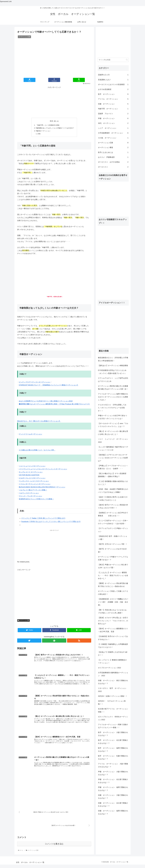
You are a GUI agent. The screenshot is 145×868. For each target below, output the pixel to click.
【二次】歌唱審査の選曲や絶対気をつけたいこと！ (113, 483)
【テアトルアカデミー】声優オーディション (113, 530)
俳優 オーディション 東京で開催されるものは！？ (113, 682)
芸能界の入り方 (113, 75)
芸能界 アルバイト (113, 114)
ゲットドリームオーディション (31, 434)
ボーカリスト (113, 167)
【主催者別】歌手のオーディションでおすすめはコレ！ (113, 638)
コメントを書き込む (54, 844)
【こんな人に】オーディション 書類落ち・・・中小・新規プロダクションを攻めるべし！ (113, 576)
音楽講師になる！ (113, 80)
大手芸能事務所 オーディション (113, 133)
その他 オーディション (113, 138)
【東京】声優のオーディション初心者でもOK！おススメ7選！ (113, 566)
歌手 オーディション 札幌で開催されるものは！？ (113, 757)
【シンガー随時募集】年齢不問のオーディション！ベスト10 (113, 448)
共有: (39, 134)
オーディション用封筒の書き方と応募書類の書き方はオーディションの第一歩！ (113, 388)
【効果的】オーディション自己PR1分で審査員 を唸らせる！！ (113, 514)
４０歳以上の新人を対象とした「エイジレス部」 (37, 450)
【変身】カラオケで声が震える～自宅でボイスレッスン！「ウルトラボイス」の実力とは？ (113, 621)
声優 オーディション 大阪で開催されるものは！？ (113, 773)
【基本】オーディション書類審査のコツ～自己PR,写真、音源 (113, 630)
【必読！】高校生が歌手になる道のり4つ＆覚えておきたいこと (113, 498)
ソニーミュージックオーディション (32, 466)
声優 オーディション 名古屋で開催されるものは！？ (113, 781)
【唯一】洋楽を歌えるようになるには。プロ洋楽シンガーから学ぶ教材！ (113, 611)
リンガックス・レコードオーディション (34, 481)
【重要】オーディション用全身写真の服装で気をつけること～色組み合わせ (113, 585)
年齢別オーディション (43, 131)
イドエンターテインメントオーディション (35, 484)
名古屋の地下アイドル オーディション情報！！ (113, 710)
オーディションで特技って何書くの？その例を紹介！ (113, 593)
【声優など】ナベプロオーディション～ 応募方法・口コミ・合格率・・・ (113, 467)
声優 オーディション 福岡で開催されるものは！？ (113, 789)
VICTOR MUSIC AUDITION (29, 475)
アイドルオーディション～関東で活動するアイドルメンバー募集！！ (113, 726)
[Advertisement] (54, 102)
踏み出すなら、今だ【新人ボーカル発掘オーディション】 (39, 422)
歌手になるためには (113, 152)
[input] (113, 60)
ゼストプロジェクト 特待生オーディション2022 (113, 718)
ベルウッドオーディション (29, 493)
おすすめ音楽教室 (113, 89)
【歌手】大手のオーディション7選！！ (113, 544)
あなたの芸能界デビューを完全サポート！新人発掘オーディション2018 (46, 401)
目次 (52, 121)
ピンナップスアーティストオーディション (35, 382)
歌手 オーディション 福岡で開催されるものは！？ (113, 750)
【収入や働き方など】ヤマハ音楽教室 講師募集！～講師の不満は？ (112, 475)
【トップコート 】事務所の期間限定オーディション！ (112, 661)
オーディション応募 (23, 621)
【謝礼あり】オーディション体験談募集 (113, 366)
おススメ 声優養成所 (113, 157)
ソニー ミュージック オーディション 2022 (113, 441)
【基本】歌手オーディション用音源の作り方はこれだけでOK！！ (113, 506)
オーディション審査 (113, 148)
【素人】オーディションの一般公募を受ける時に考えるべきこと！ (113, 433)
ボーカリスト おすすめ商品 (113, 162)
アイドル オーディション (113, 99)
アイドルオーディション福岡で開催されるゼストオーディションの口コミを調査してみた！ (113, 397)
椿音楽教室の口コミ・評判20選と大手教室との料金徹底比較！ (113, 359)
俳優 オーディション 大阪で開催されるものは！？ (113, 797)
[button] (127, 60)
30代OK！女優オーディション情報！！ (113, 696)
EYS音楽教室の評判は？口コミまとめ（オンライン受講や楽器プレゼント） (112, 372)
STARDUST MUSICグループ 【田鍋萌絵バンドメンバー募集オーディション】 (49, 386)
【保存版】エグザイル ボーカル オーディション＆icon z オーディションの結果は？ (113, 458)
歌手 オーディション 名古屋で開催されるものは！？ (113, 742)
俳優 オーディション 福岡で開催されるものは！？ (113, 812)
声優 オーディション (113, 118)
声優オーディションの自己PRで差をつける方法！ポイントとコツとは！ (112, 417)
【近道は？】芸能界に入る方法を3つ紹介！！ (113, 654)
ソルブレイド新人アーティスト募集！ (33, 490)
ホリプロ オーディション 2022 (109, 668)
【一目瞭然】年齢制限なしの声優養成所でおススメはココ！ (113, 646)
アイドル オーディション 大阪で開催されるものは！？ (113, 765)
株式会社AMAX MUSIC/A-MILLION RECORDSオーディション (42, 487)
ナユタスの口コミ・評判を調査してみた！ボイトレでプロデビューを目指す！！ (112, 408)
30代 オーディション (113, 123)
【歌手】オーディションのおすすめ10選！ (112, 550)
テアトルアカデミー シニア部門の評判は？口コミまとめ (113, 380)
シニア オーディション (113, 128)
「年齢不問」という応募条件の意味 (48, 125)
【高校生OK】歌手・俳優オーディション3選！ (113, 538)
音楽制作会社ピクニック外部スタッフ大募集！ (36, 499)
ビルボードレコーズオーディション (32, 478)
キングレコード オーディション (31, 472)
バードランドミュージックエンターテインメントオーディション (43, 469)
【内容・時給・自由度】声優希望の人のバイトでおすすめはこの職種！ (113, 491)
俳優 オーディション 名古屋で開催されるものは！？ (113, 805)
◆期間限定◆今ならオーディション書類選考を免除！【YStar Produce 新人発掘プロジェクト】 (54, 404)
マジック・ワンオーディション (31, 496)
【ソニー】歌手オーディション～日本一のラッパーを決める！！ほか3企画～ (113, 522)
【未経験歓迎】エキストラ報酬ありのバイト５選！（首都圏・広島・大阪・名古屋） (113, 602)
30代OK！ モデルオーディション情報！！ (112, 703)
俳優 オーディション (113, 104)
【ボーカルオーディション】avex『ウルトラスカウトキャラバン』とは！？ (113, 425)
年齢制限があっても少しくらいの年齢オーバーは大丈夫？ (55, 128)
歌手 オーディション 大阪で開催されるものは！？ (113, 734)
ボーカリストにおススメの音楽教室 (113, 84)
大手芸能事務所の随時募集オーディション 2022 (113, 674)
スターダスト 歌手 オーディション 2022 (113, 690)
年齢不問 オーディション (113, 109)
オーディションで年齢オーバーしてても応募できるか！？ (113, 558)
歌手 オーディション (113, 94)
